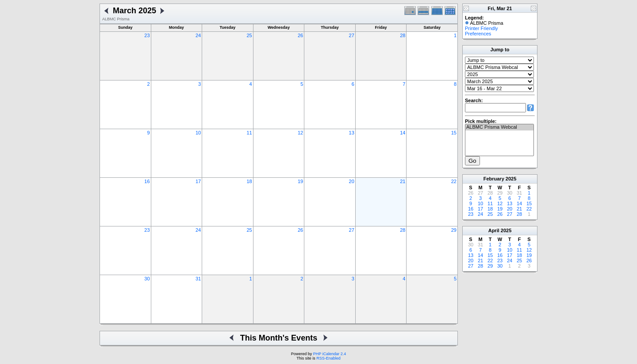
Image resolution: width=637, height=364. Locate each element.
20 (352, 181)
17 (198, 181)
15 (454, 133)
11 (249, 133)
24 (198, 35)
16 (147, 181)
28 (403, 35)
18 (249, 181)
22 (454, 181)
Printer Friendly (482, 28)
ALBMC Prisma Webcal (499, 127)
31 (198, 279)
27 (352, 35)
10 (198, 133)
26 (300, 35)
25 (249, 35)
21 (403, 181)
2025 (511, 179)
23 (147, 35)
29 (454, 230)
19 (300, 181)
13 (352, 133)
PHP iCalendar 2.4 (330, 354)
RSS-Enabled (328, 358)
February (494, 179)
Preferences (478, 34)
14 (403, 133)
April (494, 230)
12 (300, 133)
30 (147, 279)
